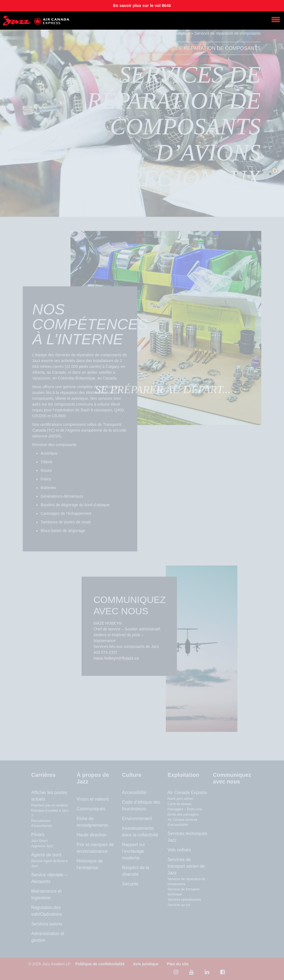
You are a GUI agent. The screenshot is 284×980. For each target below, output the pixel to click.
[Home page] (36, 21)
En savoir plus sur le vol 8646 (142, 6)
